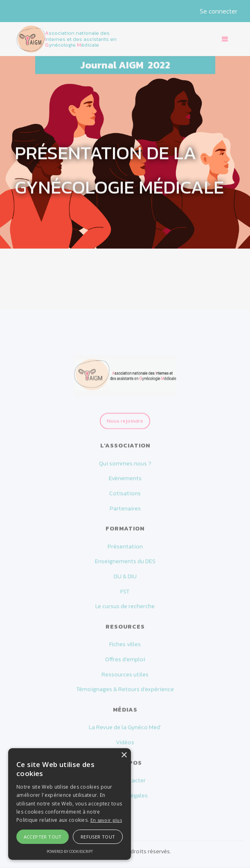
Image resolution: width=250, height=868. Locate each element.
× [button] (124, 755)
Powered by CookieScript (70, 851)
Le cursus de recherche (125, 611)
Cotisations (125, 497)
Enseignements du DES (125, 565)
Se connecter (218, 11)
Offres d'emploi (125, 663)
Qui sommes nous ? (125, 468)
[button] (225, 39)
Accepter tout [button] (43, 837)
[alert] (70, 804)
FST (125, 595)
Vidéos (125, 746)
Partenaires (125, 513)
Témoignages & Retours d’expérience (125, 694)
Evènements (125, 482)
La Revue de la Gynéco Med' (125, 731)
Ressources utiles (125, 678)
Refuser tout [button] (98, 837)
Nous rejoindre (125, 429)
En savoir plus (106, 820)
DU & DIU (125, 580)
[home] (74, 39)
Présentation (125, 551)
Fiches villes (125, 648)
